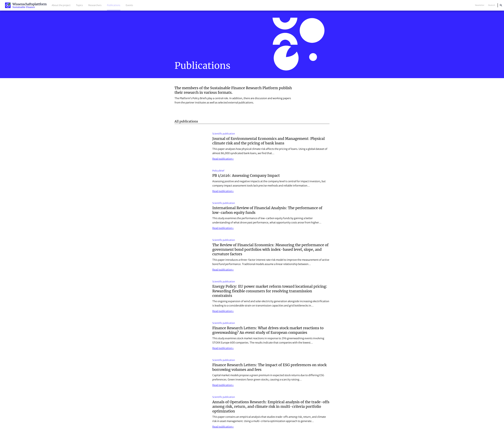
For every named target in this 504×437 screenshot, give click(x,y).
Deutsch (492, 5)
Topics (79, 5)
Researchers (95, 5)
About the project (61, 5)
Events (129, 5)
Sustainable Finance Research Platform (26, 5)
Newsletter (480, 5)
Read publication (222, 159)
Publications (114, 5)
